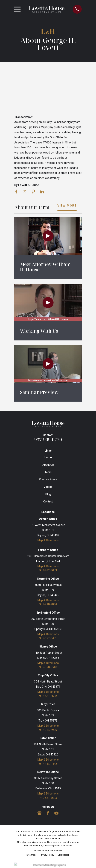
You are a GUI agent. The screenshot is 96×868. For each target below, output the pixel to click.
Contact (48, 501)
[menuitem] (31, 855)
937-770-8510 (48, 667)
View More (67, 206)
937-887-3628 (48, 696)
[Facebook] (48, 813)
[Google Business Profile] (39, 813)
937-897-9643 (48, 570)
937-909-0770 (48, 439)
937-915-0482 (48, 764)
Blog (48, 494)
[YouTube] (56, 813)
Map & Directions (48, 540)
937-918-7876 (48, 604)
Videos (48, 487)
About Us (48, 465)
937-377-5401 (48, 638)
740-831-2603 (48, 798)
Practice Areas (48, 479)
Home (48, 457)
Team (48, 472)
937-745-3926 (48, 730)
